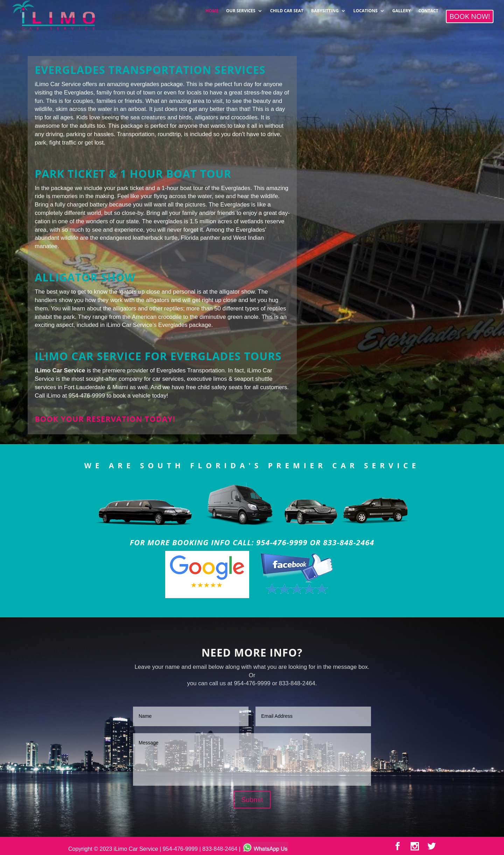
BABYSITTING (325, 9)
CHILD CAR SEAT (287, 9)
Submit (252, 800)
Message (252, 759)
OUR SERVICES (241, 9)
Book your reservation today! (105, 419)
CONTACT (428, 9)
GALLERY (402, 9)
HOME (212, 9)
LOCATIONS (366, 9)
